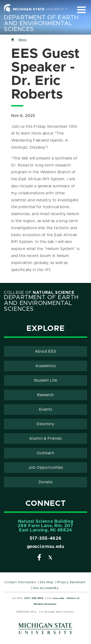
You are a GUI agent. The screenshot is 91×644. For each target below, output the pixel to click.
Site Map (46, 582)
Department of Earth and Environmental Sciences (41, 23)
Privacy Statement (71, 582)
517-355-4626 (46, 538)
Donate (46, 482)
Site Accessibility (46, 588)
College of (39, 293)
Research (45, 395)
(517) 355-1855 (34, 598)
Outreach (45, 453)
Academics (45, 366)
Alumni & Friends (45, 439)
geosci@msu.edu (46, 547)
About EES (46, 351)
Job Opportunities (46, 468)
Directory (45, 424)
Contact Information (20, 582)
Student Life (45, 380)
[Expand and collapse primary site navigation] (81, 10)
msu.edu (59, 598)
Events (46, 409)
